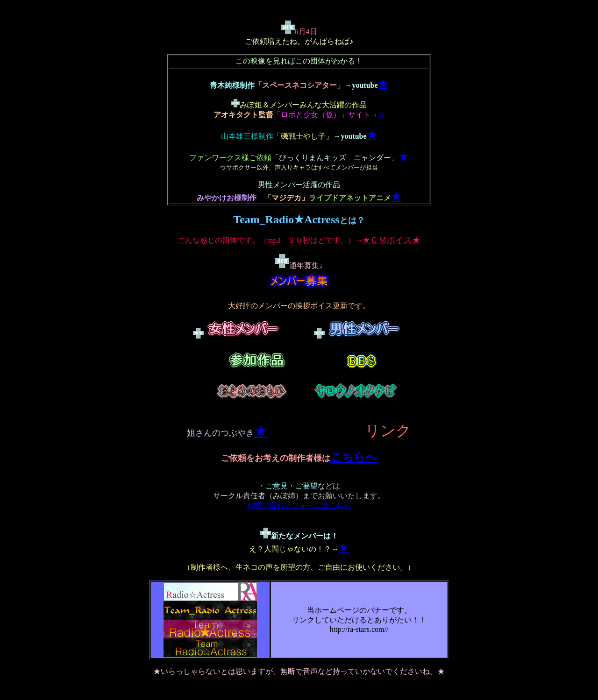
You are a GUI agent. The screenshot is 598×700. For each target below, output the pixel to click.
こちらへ (354, 457)
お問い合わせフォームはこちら (299, 506)
